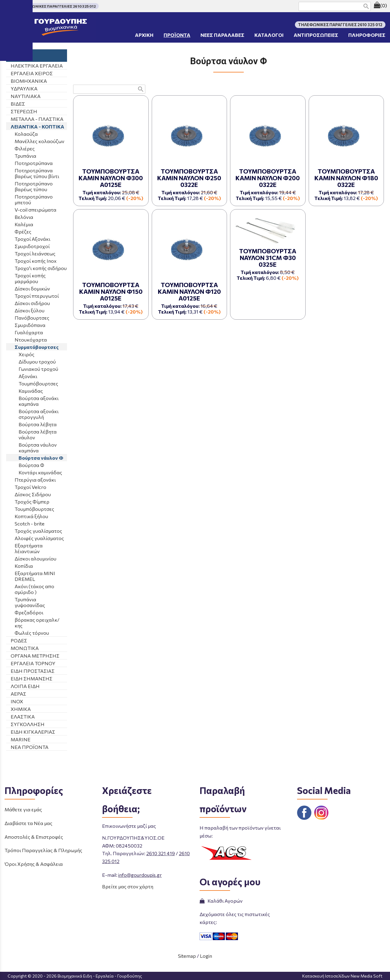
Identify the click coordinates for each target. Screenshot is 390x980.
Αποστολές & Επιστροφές (34, 837)
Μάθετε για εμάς (23, 809)
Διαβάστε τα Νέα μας (28, 823)
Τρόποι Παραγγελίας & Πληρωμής (43, 850)
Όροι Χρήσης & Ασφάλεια (34, 864)
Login (206, 956)
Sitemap (187, 956)
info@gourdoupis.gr (140, 875)
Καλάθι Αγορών (221, 901)
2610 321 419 (161, 853)
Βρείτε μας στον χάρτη (128, 886)
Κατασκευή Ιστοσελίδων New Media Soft (342, 976)
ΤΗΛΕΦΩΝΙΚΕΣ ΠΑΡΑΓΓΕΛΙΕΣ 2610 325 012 (57, 6)
